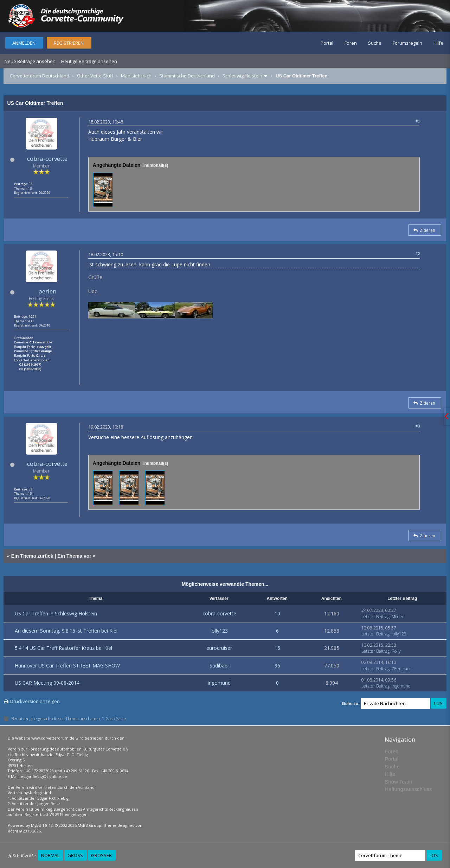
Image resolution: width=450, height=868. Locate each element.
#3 (418, 426)
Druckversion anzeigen (35, 701)
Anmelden (24, 43)
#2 (418, 254)
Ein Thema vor (74, 556)
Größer (101, 855)
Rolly (396, 651)
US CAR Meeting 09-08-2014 (47, 683)
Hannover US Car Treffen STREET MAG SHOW (67, 666)
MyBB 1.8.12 (42, 825)
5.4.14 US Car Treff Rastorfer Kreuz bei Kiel (63, 648)
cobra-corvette (47, 159)
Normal (50, 855)
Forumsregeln (407, 43)
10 (277, 613)
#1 (418, 121)
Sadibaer (219, 666)
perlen (47, 291)
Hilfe (438, 43)
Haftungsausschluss (408, 789)
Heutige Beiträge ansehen (89, 61)
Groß (75, 855)
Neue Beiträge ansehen (30, 61)
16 (277, 648)
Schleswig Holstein (242, 76)
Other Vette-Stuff (95, 76)
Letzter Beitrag (375, 617)
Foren (351, 43)
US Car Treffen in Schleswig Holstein (56, 613)
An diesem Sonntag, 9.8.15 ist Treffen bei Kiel (66, 631)
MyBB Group (89, 825)
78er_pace (401, 669)
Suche (375, 43)
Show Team (398, 782)
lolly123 (219, 631)
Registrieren (69, 43)
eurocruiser (219, 648)
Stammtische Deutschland (187, 76)
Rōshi (13, 831)
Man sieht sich (136, 76)
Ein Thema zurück (32, 556)
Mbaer (398, 617)
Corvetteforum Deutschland (40, 76)
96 (277, 666)
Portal (327, 43)
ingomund (219, 683)
